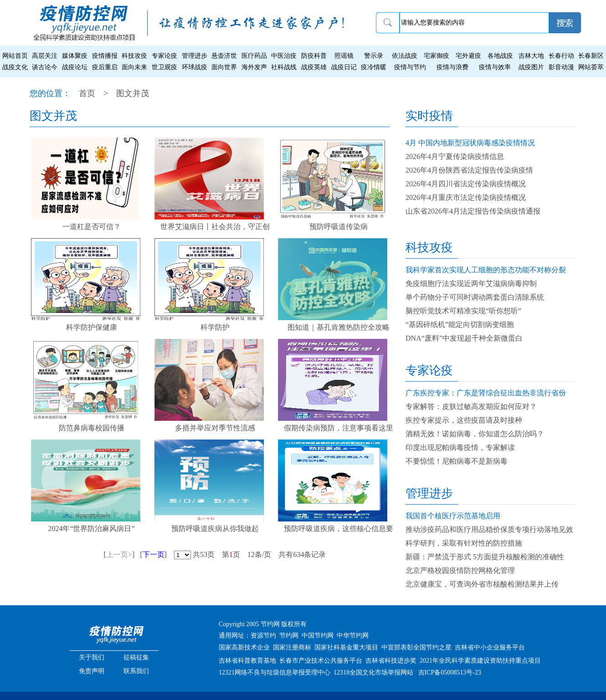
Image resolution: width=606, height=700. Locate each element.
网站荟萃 (591, 67)
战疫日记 (344, 67)
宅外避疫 (468, 56)
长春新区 (591, 56)
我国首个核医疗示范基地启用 (453, 516)
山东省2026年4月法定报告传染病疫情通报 (473, 211)
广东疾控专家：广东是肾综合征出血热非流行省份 (486, 393)
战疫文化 (15, 67)
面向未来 (134, 67)
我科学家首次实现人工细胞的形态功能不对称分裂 (486, 270)
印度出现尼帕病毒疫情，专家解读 (460, 447)
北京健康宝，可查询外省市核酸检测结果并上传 (482, 584)
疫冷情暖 (374, 67)
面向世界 (224, 67)
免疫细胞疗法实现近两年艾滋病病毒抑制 (471, 284)
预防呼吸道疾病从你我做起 (215, 529)
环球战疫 (195, 67)
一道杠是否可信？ (92, 227)
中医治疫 (284, 56)
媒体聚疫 (75, 56)
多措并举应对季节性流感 (215, 428)
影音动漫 (561, 67)
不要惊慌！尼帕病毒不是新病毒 (457, 461)
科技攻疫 (134, 56)
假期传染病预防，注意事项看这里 (339, 428)
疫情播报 (105, 56)
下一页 (154, 554)
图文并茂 (133, 93)
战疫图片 (531, 67)
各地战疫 (500, 56)
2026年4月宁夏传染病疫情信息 (455, 156)
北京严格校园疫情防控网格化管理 (460, 570)
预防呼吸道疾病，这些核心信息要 (339, 529)
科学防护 (215, 327)
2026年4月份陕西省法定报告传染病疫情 (469, 170)
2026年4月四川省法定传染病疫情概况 (466, 184)
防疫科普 (314, 56)
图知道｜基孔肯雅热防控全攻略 (339, 327)
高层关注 (45, 56)
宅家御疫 (437, 56)
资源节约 (263, 636)
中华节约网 (353, 636)
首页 (87, 93)
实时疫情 (429, 116)
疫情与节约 (410, 67)
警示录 (374, 56)
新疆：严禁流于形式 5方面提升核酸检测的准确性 (485, 557)
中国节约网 (318, 636)
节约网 (289, 636)
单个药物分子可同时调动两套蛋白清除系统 (475, 297)
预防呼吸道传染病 (339, 227)
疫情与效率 (495, 67)
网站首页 (15, 56)
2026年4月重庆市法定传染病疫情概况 (466, 197)
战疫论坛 (75, 67)
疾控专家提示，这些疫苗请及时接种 (464, 420)
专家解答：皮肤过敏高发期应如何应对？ (471, 406)
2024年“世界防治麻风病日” (91, 529)
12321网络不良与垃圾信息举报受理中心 (275, 672)
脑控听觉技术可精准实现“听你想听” (463, 311)
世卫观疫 (164, 67)
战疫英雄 (314, 67)
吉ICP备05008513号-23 (450, 672)
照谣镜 (344, 56)
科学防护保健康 (92, 327)
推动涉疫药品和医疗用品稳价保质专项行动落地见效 (489, 529)
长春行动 (561, 56)
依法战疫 (405, 56)
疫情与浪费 (452, 67)
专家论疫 (164, 56)
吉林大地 (531, 56)
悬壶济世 (224, 56)
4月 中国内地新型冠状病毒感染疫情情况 (470, 143)
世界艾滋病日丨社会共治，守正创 (215, 227)
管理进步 (195, 56)
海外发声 (254, 67)
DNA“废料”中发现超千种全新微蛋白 (464, 338)
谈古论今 (45, 67)
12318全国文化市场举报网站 (373, 672)
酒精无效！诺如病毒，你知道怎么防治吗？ (475, 434)
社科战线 (284, 67)
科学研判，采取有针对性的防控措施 (464, 543)
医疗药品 (254, 56)
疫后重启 (105, 67)
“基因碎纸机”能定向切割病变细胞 (460, 324)
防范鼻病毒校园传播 (92, 428)
